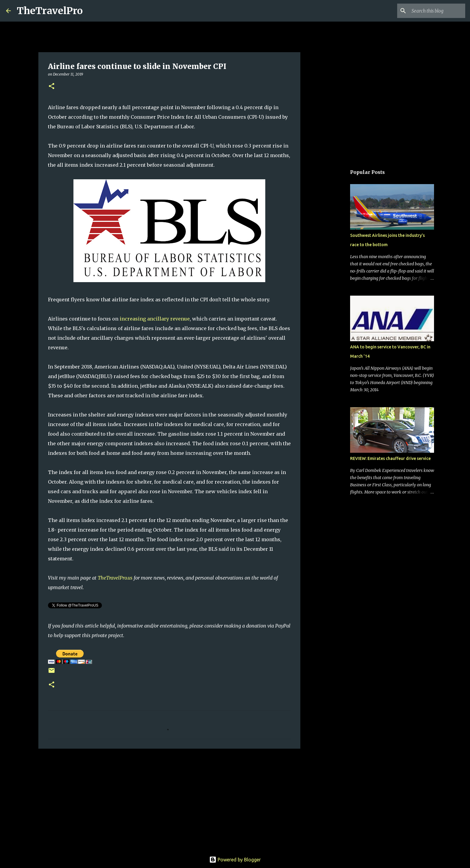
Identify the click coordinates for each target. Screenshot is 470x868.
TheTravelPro (50, 11)
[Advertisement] (169, 800)
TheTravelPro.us (115, 578)
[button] (52, 87)
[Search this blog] (434, 11)
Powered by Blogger (235, 860)
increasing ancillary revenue (155, 319)
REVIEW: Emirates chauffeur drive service (390, 458)
